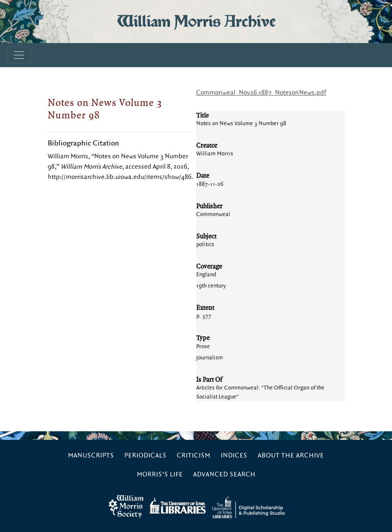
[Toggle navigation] (19, 55)
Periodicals (145, 456)
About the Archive (291, 456)
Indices (234, 456)
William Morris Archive (196, 21)
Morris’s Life (160, 475)
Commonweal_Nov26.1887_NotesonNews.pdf (261, 93)
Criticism (194, 456)
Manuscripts (91, 456)
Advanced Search (224, 475)
